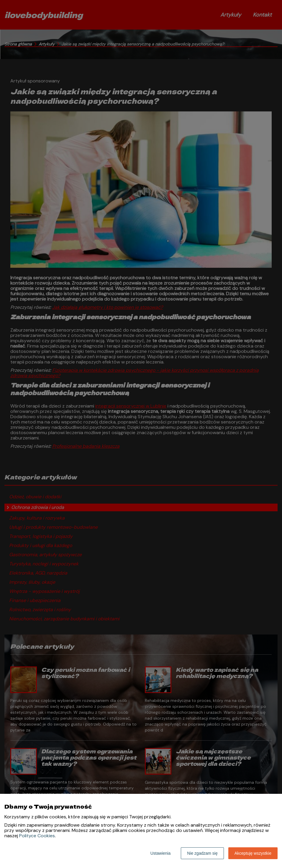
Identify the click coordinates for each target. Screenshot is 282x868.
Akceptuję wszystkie (253, 853)
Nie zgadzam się (202, 853)
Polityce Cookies (37, 836)
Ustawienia (160, 853)
